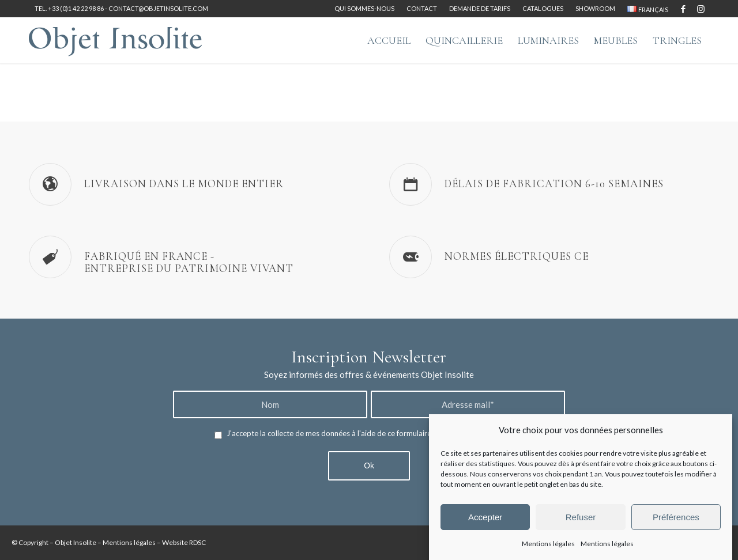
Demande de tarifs (480, 8)
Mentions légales (548, 544)
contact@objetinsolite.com (158, 8)
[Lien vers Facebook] (683, 9)
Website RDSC (184, 542)
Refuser (581, 517)
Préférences (676, 517)
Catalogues (543, 8)
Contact (422, 8)
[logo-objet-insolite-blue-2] (115, 40)
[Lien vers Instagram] (701, 9)
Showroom (595, 8)
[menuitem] (365, 9)
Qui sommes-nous (364, 8)
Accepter (485, 517)
